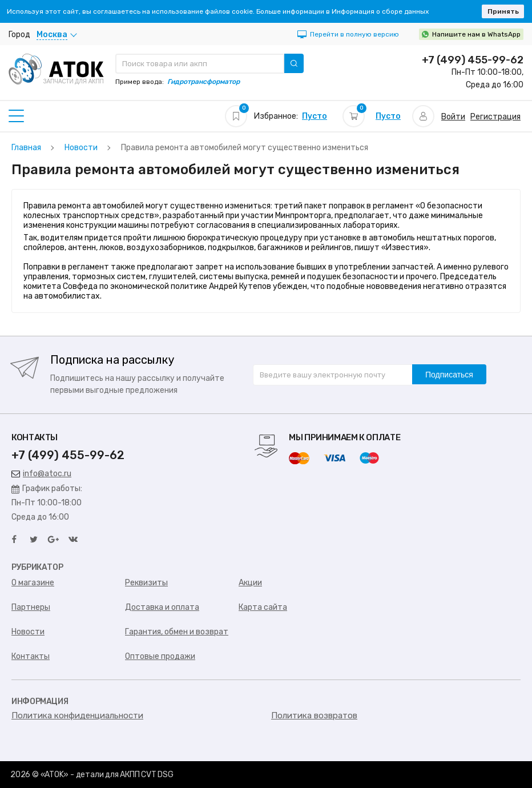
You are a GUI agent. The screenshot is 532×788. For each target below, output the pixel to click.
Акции (250, 583)
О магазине (33, 583)
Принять (503, 11)
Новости (28, 632)
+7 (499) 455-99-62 (473, 60)
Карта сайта (263, 607)
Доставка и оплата (162, 607)
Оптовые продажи (160, 656)
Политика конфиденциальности (77, 715)
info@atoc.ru (41, 474)
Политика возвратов (314, 715)
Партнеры (31, 607)
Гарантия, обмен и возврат (177, 632)
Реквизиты (146, 583)
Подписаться (449, 375)
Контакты (31, 656)
